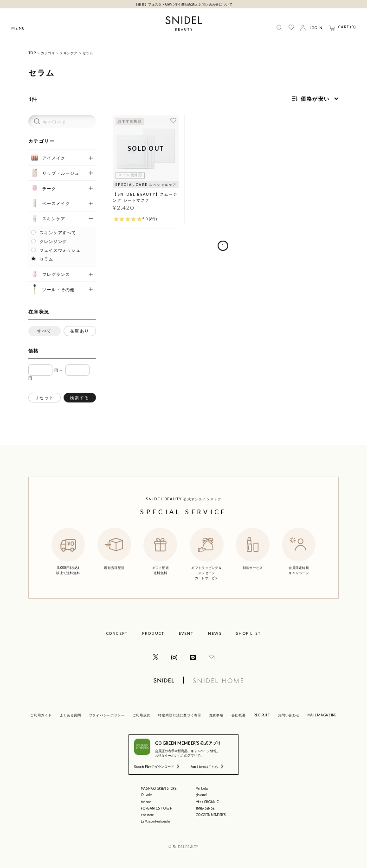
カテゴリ (48, 53)
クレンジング (53, 242)
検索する (80, 398)
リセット (45, 398)
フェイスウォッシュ (60, 250)
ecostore (148, 815)
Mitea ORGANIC (207, 802)
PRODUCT (153, 633)
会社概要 (239, 715)
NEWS (215, 633)
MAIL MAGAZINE (322, 715)
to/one (146, 802)
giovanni (201, 795)
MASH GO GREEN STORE (159, 788)
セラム (88, 53)
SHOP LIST (248, 633)
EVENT (186, 633)
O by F (167, 808)
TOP (32, 53)
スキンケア (69, 53)
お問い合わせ (289, 715)
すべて (45, 331)
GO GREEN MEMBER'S (211, 815)
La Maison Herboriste (156, 821)
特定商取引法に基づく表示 (180, 715)
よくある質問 (71, 715)
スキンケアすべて (58, 233)
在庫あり (80, 331)
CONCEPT (117, 633)
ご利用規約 (142, 715)
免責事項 (216, 715)
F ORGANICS (151, 808)
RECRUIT (262, 715)
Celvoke (147, 795)
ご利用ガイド (41, 715)
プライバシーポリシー (107, 715)
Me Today (202, 788)
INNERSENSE (205, 808)
